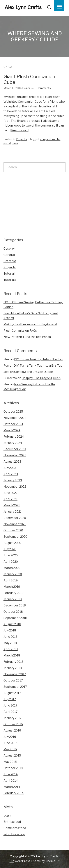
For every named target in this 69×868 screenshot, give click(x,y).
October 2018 (13, 612)
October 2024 (13, 424)
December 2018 (15, 605)
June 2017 (10, 705)
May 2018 (10, 643)
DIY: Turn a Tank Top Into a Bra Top (38, 359)
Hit (12, 861)
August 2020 (12, 543)
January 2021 (13, 512)
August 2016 (12, 731)
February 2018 (14, 662)
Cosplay (9, 249)
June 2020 (11, 555)
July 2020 (10, 549)
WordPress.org (14, 834)
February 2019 (14, 593)
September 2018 (15, 618)
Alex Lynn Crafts (23, 7)
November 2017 (15, 674)
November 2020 (15, 524)
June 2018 (10, 637)
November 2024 (15, 418)
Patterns (10, 261)
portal (7, 143)
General (9, 255)
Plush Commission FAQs (20, 331)
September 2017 (15, 687)
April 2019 (11, 580)
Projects (22, 139)
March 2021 (12, 505)
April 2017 (11, 712)
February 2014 (14, 793)
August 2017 (12, 693)
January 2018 (13, 668)
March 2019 (12, 587)
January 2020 (13, 574)
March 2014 (12, 787)
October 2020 (13, 530)
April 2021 (10, 499)
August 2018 (12, 624)
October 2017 (13, 680)
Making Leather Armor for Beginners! (30, 324)
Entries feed (12, 822)
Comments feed (15, 828)
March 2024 (12, 430)
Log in (8, 815)
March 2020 (12, 568)
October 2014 (13, 768)
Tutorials (10, 280)
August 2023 (12, 462)
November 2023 (15, 455)
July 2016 (10, 737)
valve (15, 143)
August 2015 (12, 756)
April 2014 (11, 781)
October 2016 (13, 724)
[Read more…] (20, 130)
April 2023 (11, 474)
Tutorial (9, 274)
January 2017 (13, 718)
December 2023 (15, 449)
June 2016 (10, 743)
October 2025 (13, 412)
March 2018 (12, 655)
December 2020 (15, 518)
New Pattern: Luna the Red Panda (27, 337)
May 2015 (10, 762)
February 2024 (14, 437)
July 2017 (10, 699)
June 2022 (10, 493)
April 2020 (11, 562)
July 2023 (10, 468)
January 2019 (13, 599)
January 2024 (13, 443)
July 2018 (10, 630)
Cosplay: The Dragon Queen (34, 372)
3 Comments (43, 88)
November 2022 (15, 487)
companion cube (50, 139)
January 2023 (13, 480)
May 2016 (10, 749)
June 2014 (11, 774)
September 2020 (15, 537)
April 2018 (11, 649)
